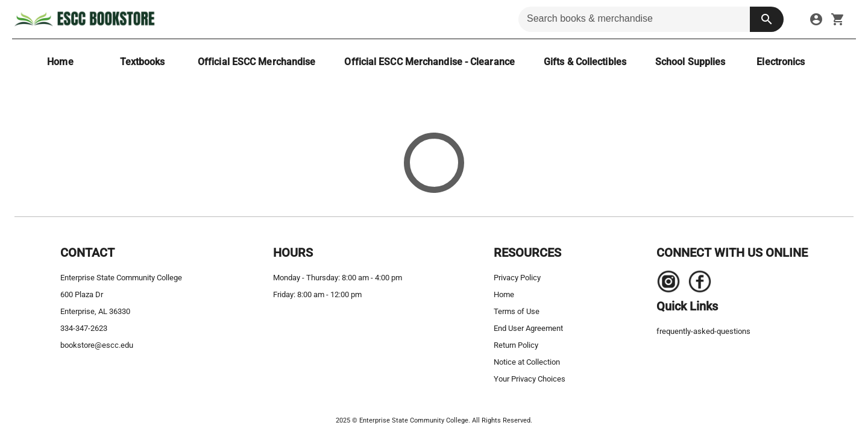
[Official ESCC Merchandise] (256, 62)
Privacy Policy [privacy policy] (517, 278)
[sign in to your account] (816, 19)
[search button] (767, 19)
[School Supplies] (690, 62)
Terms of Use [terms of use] (517, 311)
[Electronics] (781, 62)
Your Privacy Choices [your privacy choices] (530, 379)
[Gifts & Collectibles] (585, 62)
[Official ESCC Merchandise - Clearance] (429, 62)
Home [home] (504, 294)
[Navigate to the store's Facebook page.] (696, 285)
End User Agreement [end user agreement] (528, 328)
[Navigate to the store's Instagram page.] (668, 285)
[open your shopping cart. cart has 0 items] (838, 19)
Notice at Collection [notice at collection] (527, 362)
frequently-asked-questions (703, 331)
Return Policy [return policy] (516, 345)
